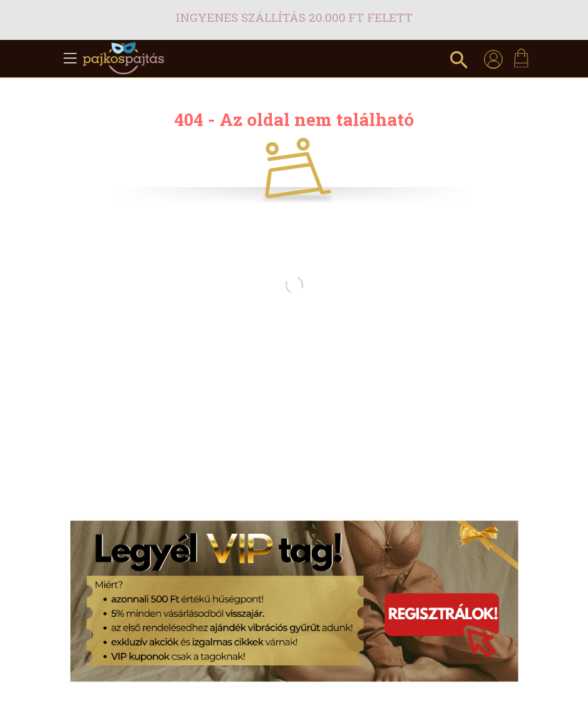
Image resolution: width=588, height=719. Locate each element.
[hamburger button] (70, 59)
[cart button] (521, 58)
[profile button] (493, 59)
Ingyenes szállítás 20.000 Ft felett (294, 17)
